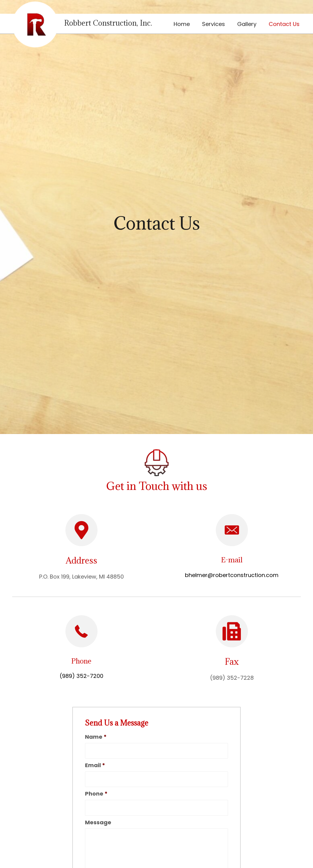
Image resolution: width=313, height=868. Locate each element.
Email (95, 765)
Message (98, 822)
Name (96, 737)
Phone (96, 794)
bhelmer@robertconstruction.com (232, 575)
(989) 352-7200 (81, 676)
